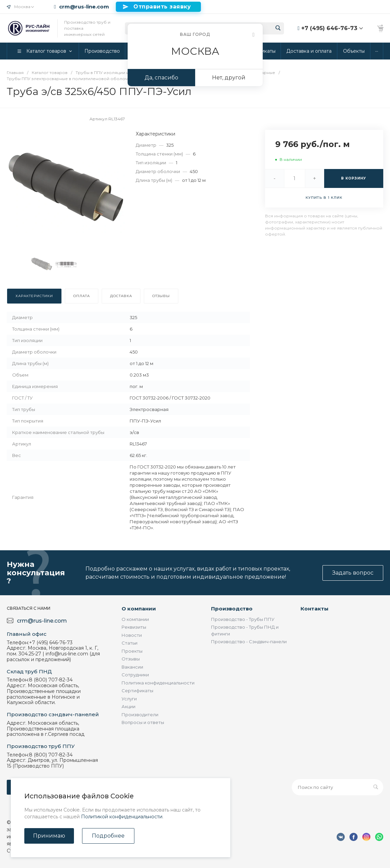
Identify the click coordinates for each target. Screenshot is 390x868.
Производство (232, 609)
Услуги (129, 699)
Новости (132, 635)
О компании (139, 609)
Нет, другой (229, 78)
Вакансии (132, 667)
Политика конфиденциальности (158, 683)
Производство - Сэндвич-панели (249, 642)
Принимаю (49, 836)
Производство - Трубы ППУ (243, 619)
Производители (140, 715)
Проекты (132, 651)
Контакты (315, 609)
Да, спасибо (161, 78)
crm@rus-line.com (84, 7)
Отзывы (131, 659)
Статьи (129, 643)
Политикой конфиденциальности (122, 817)
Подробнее (108, 836)
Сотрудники (135, 675)
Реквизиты (134, 627)
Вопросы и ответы (143, 722)
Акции (128, 706)
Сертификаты (137, 691)
